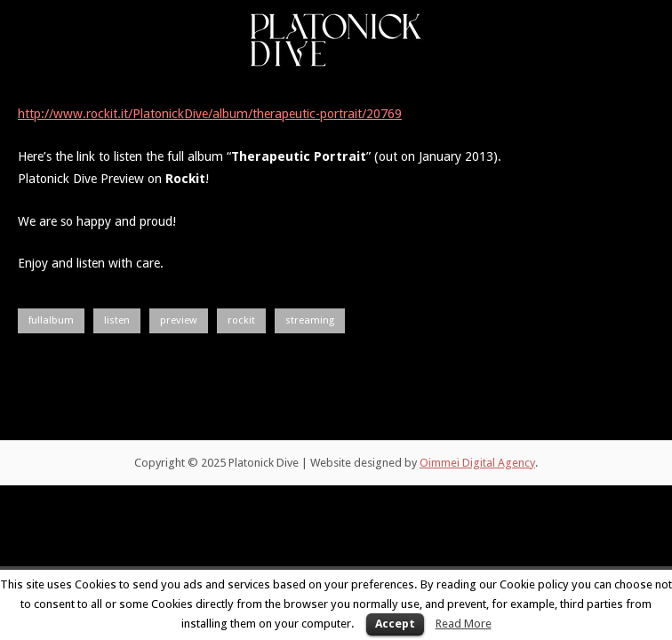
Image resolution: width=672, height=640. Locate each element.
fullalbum (51, 320)
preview (179, 320)
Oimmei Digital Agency (477, 463)
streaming (310, 320)
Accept (395, 624)
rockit (241, 320)
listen (117, 320)
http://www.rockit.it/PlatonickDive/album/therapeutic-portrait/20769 (210, 114)
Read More (464, 624)
